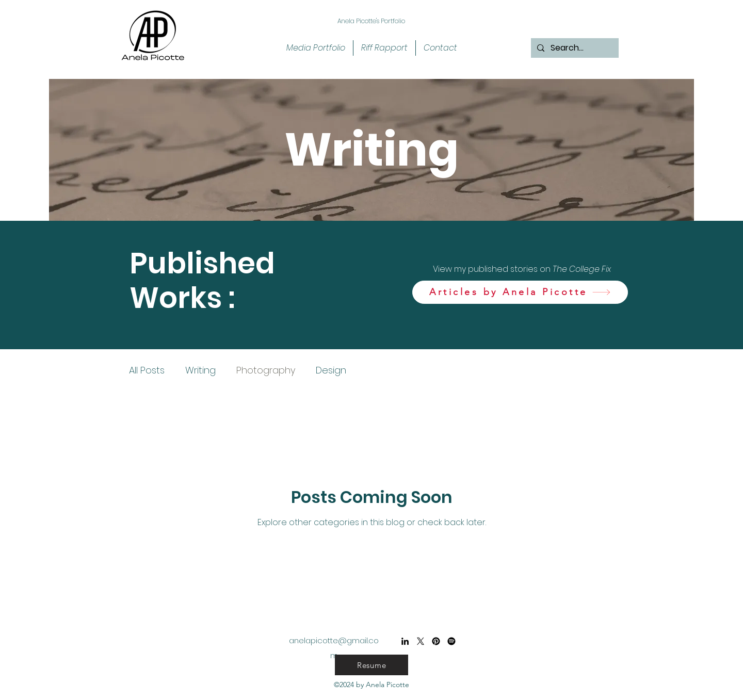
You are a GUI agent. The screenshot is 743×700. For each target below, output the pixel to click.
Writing (200, 370)
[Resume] (372, 665)
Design (331, 370)
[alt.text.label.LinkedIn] (405, 641)
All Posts (147, 370)
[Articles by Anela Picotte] (520, 292)
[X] (421, 641)
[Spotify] (451, 641)
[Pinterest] (436, 641)
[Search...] (574, 48)
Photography (266, 370)
